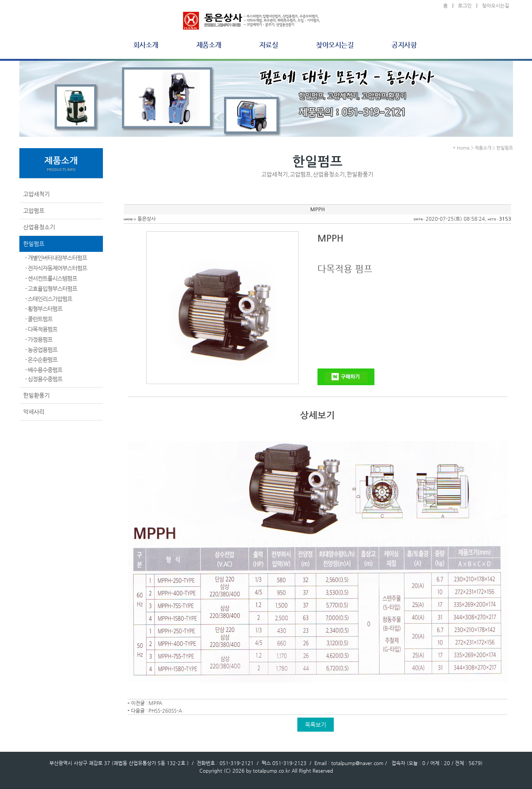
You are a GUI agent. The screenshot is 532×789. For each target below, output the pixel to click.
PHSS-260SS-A (165, 711)
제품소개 (209, 45)
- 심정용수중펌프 (44, 379)
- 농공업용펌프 (41, 350)
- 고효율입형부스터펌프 (51, 289)
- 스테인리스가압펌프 (49, 299)
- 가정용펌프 (39, 339)
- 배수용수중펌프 (44, 370)
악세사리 (34, 412)
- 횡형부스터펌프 (44, 309)
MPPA (155, 703)
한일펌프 (34, 244)
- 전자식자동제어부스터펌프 (56, 268)
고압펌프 (34, 211)
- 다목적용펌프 (41, 329)
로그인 (465, 6)
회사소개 (146, 45)
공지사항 (404, 45)
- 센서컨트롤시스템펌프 (51, 278)
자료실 (269, 45)
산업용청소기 (39, 227)
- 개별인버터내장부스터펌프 (56, 258)
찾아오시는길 (496, 6)
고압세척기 (36, 194)
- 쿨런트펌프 (39, 319)
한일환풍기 (36, 395)
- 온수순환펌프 (41, 360)
